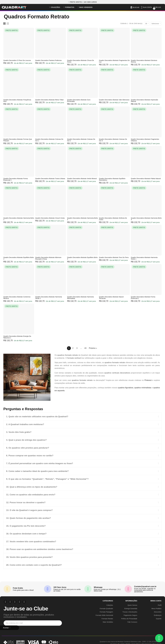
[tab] (82, 416)
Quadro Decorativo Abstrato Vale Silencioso (114, 100)
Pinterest (148, 380)
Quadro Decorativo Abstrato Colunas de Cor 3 (113, 140)
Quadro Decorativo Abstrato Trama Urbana (50, 179)
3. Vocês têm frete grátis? (20, 432)
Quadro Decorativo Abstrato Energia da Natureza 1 (17, 337)
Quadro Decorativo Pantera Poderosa (48, 60)
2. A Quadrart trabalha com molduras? (27, 424)
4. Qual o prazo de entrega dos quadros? (28, 440)
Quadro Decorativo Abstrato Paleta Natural (146, 179)
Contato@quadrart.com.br (145, 585)
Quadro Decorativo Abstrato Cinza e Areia (50, 218)
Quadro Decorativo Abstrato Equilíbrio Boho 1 (19, 258)
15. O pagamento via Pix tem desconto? (27, 525)
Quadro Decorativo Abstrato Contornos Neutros (17, 298)
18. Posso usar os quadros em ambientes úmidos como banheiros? (42, 548)
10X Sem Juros (60, 586)
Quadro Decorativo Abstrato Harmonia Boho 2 (82, 219)
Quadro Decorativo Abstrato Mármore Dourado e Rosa (48, 258)
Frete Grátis (18, 587)
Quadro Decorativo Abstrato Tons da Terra (114, 257)
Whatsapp (98, 586)
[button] (82, 2)
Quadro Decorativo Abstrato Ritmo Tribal (49, 100)
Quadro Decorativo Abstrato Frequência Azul (17, 101)
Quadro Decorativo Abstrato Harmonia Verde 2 (49, 298)
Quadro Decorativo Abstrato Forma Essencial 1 (143, 298)
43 (85, 348)
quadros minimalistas (143, 388)
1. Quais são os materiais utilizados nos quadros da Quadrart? (40, 416)
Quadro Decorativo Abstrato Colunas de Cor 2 (81, 140)
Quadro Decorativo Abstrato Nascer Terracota (111, 298)
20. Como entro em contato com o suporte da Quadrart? (36, 564)
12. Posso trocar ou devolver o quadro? (27, 502)
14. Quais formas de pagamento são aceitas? (30, 517)
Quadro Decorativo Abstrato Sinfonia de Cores (113, 219)
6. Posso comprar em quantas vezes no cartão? (32, 455)
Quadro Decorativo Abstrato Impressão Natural (144, 101)
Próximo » (93, 348)
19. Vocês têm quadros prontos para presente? (31, 556)
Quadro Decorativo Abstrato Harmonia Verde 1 (144, 258)
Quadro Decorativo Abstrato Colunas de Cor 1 (49, 140)
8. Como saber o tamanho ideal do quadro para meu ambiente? (40, 471)
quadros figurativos (126, 388)
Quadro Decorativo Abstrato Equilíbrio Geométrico (112, 179)
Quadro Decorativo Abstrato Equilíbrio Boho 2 (82, 258)
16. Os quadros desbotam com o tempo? (28, 533)
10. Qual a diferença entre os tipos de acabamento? (34, 486)
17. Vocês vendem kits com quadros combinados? (33, 540)
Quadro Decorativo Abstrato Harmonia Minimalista (80, 298)
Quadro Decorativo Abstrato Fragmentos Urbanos (145, 140)
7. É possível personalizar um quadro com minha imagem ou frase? (42, 463)
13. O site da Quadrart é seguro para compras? (31, 509)
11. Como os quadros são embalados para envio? (33, 494)
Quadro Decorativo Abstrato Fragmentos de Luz (114, 61)
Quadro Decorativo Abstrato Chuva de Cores (80, 61)
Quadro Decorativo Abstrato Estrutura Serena (144, 61)
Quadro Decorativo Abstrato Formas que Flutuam (18, 140)
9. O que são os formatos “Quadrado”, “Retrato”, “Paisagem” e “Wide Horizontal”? (50, 478)
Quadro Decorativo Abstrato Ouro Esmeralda (79, 101)
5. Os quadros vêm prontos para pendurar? (29, 447)
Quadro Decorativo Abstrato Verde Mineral (82, 179)
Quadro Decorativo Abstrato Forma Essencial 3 (16, 179)
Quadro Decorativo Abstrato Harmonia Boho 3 (146, 219)
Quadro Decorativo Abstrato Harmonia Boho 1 (19, 219)
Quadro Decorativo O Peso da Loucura (17, 60)
